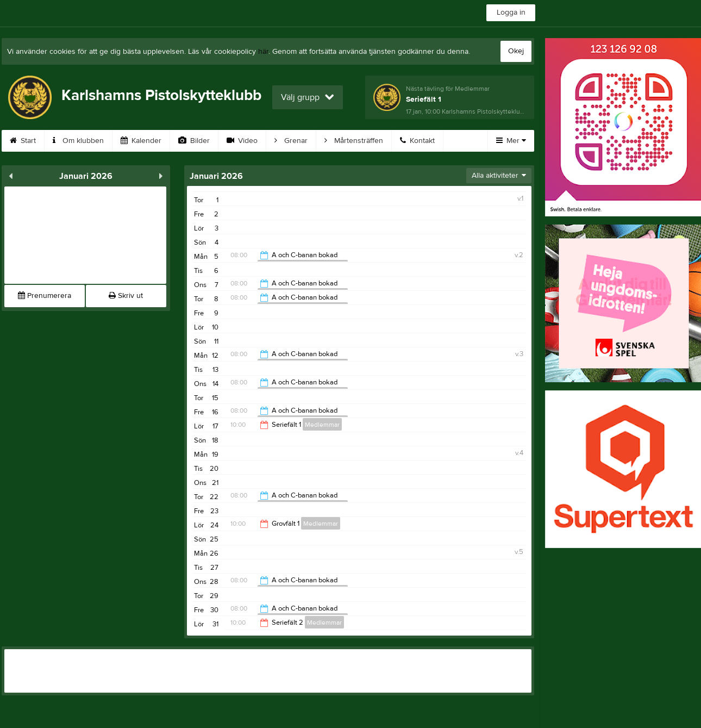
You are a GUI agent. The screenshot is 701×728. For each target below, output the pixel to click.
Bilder (194, 141)
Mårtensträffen (354, 141)
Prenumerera (45, 296)
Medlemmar (322, 425)
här (263, 52)
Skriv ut (126, 296)
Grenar (291, 141)
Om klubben (78, 141)
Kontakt (417, 141)
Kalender (141, 141)
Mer (511, 141)
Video (242, 141)
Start (23, 141)
